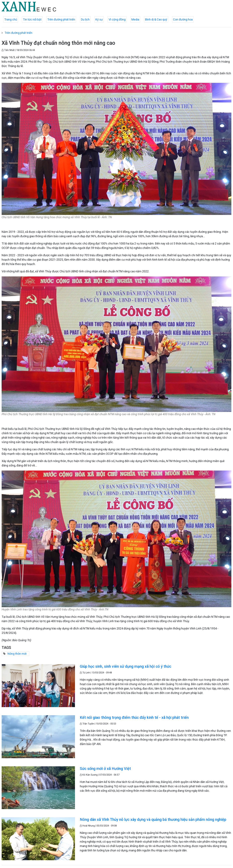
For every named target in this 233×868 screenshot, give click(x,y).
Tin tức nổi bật (32, 19)
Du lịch (85, 19)
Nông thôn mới (17, 654)
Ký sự (99, 19)
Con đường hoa (183, 19)
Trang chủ (11, 19)
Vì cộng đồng (117, 19)
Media (135, 19)
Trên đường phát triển (61, 19)
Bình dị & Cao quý (156, 19)
